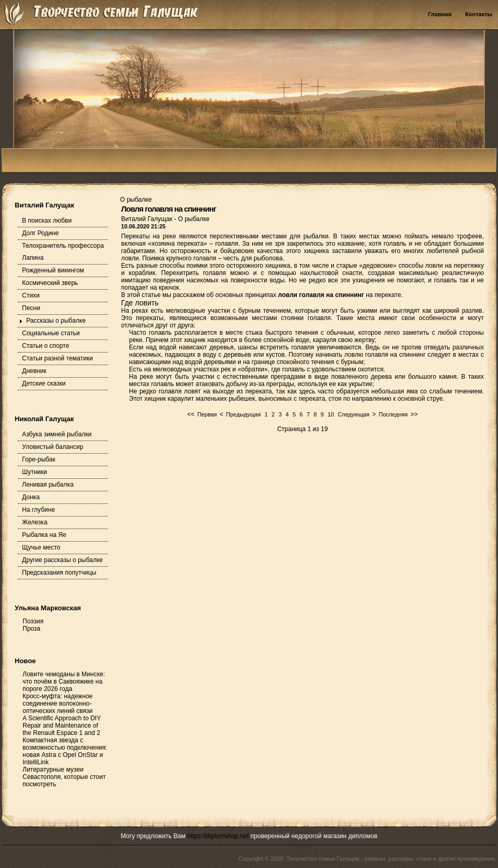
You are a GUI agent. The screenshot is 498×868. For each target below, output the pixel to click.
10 (331, 414)
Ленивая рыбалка (48, 485)
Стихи (31, 295)
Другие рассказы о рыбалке (62, 560)
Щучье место (41, 547)
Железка (35, 522)
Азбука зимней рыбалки (57, 434)
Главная (440, 14)
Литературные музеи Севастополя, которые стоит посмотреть (64, 777)
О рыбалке (193, 219)
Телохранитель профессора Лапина (63, 252)
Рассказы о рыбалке (56, 321)
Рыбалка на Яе (44, 535)
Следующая (353, 414)
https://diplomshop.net (218, 836)
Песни (31, 308)
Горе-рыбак (39, 459)
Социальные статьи (51, 333)
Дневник (34, 371)
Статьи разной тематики (57, 358)
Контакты (479, 14)
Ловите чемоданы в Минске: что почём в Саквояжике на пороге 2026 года (64, 682)
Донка (31, 497)
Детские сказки (44, 383)
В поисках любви (47, 221)
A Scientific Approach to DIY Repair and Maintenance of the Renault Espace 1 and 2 (62, 726)
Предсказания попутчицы (59, 573)
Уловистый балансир (53, 447)
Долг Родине (40, 233)
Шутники (35, 472)
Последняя (393, 414)
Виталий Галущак (148, 219)
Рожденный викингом (53, 270)
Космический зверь (50, 283)
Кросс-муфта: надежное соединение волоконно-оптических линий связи (58, 704)
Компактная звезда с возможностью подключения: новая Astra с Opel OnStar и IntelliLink (65, 751)
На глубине (39, 510)
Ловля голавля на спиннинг (169, 209)
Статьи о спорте (46, 346)
